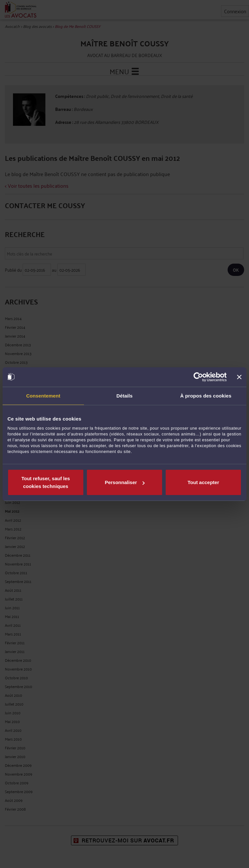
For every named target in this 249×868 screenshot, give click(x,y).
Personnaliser (125, 482)
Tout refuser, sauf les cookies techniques (46, 482)
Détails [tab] (124, 395)
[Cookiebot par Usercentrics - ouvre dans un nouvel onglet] (198, 377)
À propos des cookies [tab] (206, 395)
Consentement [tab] (43, 395)
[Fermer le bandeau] (239, 377)
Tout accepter (203, 482)
